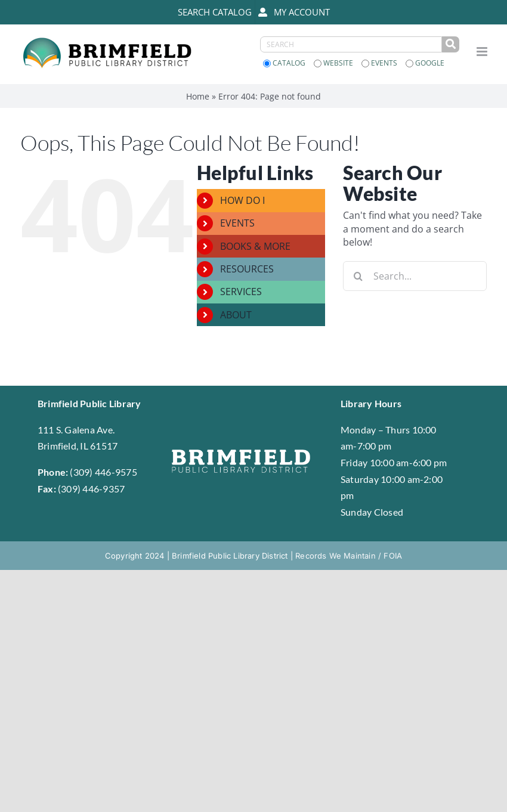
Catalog (285, 63)
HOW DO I (242, 200)
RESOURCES (247, 269)
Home (198, 96)
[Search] (358, 276)
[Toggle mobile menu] (483, 52)
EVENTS (237, 223)
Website (334, 63)
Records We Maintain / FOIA (349, 556)
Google (425, 63)
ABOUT (236, 315)
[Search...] (415, 276)
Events (380, 63)
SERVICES (241, 292)
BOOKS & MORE (255, 246)
